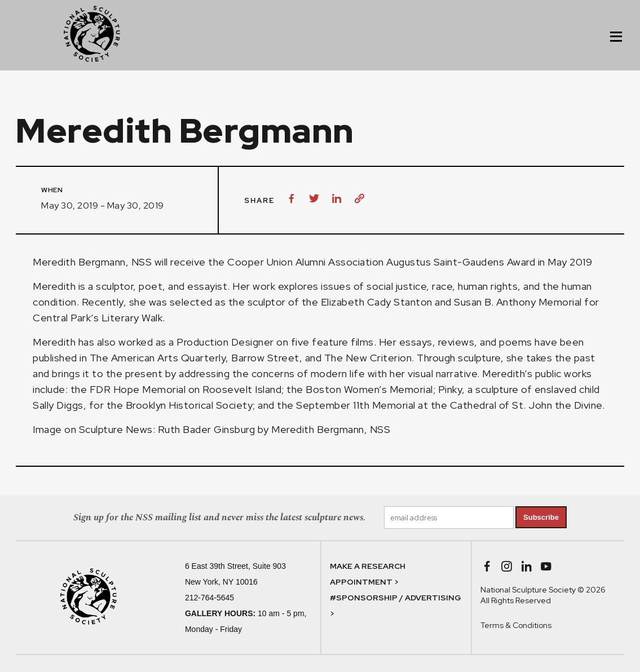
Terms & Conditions (516, 625)
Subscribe (541, 517)
